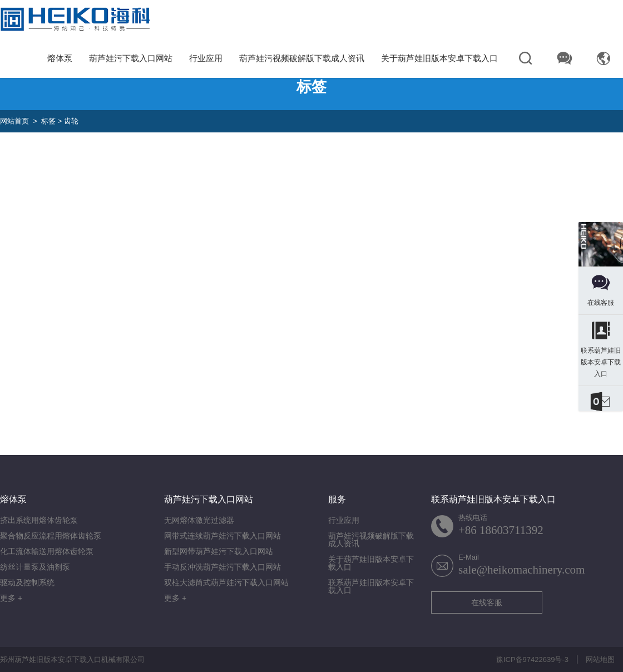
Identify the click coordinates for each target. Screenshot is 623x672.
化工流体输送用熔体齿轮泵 (47, 551)
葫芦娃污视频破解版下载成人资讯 (302, 58)
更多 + (11, 598)
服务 (337, 499)
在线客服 (487, 602)
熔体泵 (60, 58)
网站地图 (600, 659)
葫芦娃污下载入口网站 (131, 58)
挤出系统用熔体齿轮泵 (39, 520)
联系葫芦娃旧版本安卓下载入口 (371, 586)
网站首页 (14, 121)
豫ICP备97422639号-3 (532, 659)
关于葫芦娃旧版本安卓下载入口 (439, 58)
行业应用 (206, 58)
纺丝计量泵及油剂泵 (35, 567)
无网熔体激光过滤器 (199, 520)
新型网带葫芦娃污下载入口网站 (219, 551)
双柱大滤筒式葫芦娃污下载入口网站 (226, 582)
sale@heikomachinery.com (521, 570)
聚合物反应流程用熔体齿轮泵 (51, 536)
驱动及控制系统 (27, 582)
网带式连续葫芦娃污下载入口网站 (222, 536)
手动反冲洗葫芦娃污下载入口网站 (222, 567)
